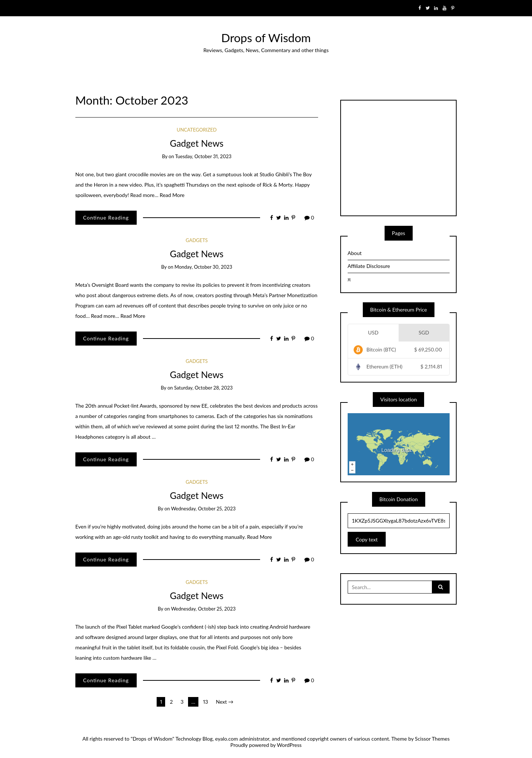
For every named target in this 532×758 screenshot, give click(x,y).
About (355, 253)
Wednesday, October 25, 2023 (203, 509)
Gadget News (197, 143)
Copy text (367, 539)
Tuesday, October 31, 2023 (203, 156)
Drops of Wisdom (266, 38)
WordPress (289, 745)
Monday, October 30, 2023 (203, 267)
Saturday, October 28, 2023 (203, 388)
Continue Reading (106, 217)
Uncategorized (197, 130)
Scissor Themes (432, 739)
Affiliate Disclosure (369, 266)
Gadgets (197, 240)
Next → (224, 702)
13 (206, 702)
